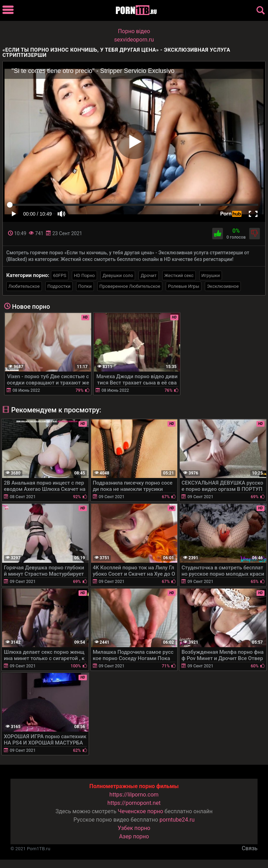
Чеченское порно (141, 811)
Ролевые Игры (184, 286)
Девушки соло (118, 275)
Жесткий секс (179, 275)
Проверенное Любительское (130, 286)
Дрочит (148, 275)
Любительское (24, 286)
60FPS (60, 275)
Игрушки (211, 275)
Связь (250, 848)
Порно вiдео (134, 31)
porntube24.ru (177, 820)
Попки (85, 286)
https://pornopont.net (134, 803)
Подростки (59, 286)
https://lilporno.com (134, 795)
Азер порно (134, 836)
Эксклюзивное (223, 286)
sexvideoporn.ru (134, 40)
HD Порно (84, 275)
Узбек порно (134, 828)
